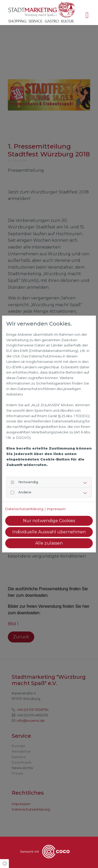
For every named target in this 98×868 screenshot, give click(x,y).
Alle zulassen (49, 543)
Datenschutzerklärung (24, 509)
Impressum (56, 509)
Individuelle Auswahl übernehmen (49, 532)
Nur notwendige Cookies (49, 521)
